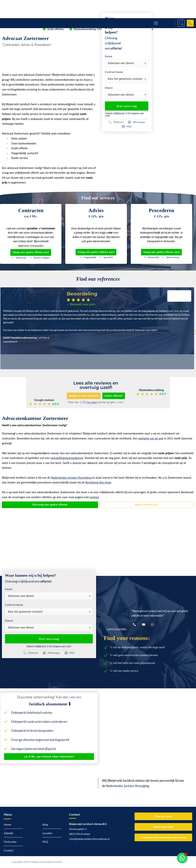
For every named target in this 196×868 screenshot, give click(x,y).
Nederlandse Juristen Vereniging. (128, 786)
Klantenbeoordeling (151, 390)
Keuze (109, 56)
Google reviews (44, 400)
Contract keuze (114, 72)
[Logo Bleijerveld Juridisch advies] (26, 9)
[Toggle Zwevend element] (182, 858)
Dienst (109, 88)
